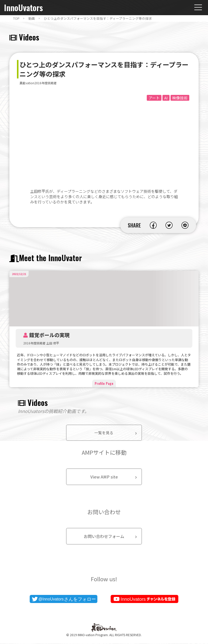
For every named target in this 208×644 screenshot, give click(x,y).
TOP (16, 18)
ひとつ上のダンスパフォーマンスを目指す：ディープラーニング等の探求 (98, 18)
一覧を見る (104, 433)
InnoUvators (23, 8)
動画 (32, 18)
